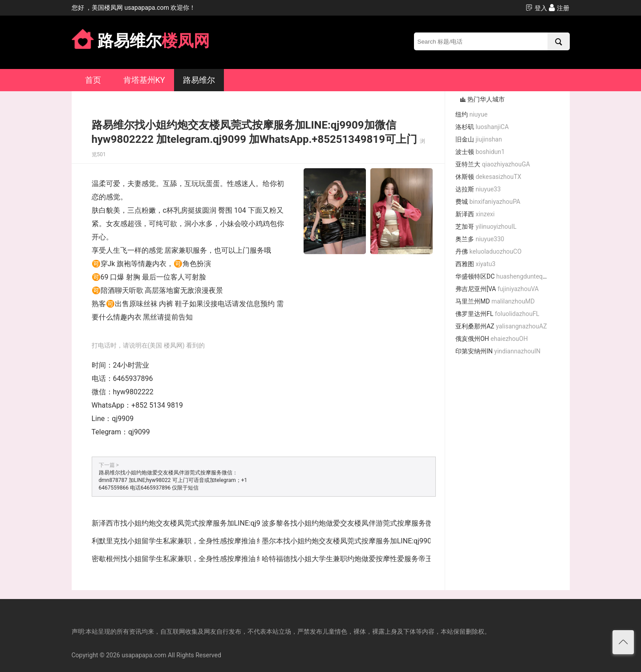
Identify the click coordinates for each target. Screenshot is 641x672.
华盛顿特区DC (505, 276)
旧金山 (479, 139)
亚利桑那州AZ (501, 326)
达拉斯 (478, 189)
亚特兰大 (493, 164)
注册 (559, 8)
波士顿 (480, 152)
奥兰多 (480, 239)
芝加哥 (486, 227)
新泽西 (475, 214)
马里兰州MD (495, 301)
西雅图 (475, 264)
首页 (93, 80)
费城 (488, 202)
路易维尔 (199, 80)
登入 (536, 8)
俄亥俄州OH (492, 339)
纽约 (471, 114)
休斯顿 (488, 177)
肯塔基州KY (144, 80)
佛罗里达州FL (497, 314)
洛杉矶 (482, 127)
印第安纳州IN (498, 351)
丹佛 (489, 251)
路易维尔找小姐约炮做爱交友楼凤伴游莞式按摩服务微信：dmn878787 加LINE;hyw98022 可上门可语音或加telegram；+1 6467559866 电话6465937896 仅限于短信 (173, 480)
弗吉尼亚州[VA (497, 289)
